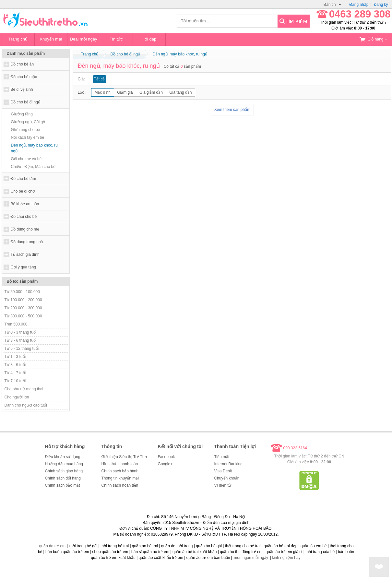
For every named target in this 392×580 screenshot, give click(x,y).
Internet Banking (228, 464)
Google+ (165, 464)
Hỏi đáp (149, 39)
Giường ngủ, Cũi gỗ (28, 122)
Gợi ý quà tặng (24, 267)
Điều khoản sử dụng (63, 457)
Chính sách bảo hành (120, 471)
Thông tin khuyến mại (120, 478)
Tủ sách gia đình (25, 254)
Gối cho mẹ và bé (26, 159)
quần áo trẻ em (52, 546)
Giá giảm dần (151, 92)
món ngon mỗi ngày (251, 558)
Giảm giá (125, 92)
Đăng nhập (359, 5)
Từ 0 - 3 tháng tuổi (21, 332)
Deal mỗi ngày (84, 39)
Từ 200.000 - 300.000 (23, 308)
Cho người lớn (17, 397)
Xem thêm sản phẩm (232, 110)
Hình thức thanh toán (120, 464)
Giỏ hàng (373, 39)
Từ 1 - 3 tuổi (15, 357)
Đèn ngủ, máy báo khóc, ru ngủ (34, 148)
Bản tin (332, 5)
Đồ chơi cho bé (24, 217)
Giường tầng (22, 114)
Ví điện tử (223, 485)
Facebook (166, 457)
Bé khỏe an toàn (25, 204)
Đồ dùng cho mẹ (25, 229)
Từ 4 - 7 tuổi (15, 373)
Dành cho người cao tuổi (26, 405)
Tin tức (116, 39)
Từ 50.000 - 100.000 (22, 292)
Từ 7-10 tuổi (15, 381)
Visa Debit (223, 471)
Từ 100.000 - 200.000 (23, 300)
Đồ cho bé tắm (24, 179)
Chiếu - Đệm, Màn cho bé (33, 167)
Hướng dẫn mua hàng (64, 464)
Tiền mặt (222, 457)
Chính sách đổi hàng (63, 478)
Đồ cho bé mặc (24, 77)
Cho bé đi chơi (23, 191)
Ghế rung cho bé (26, 130)
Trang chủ (18, 39)
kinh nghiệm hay (286, 558)
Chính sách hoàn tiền (120, 485)
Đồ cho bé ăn (22, 64)
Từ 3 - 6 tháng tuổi (21, 340)
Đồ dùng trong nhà (27, 242)
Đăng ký (381, 5)
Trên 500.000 (16, 324)
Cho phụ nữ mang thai (24, 389)
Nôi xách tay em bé (28, 137)
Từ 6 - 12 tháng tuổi (22, 349)
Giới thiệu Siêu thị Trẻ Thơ (124, 457)
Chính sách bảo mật (63, 485)
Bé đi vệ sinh (22, 89)
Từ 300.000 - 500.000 (23, 316)
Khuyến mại (51, 39)
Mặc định (103, 92)
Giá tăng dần (180, 92)
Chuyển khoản (227, 478)
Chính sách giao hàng (64, 471)
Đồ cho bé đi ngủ (25, 102)
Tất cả (100, 79)
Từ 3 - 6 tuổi (15, 365)
